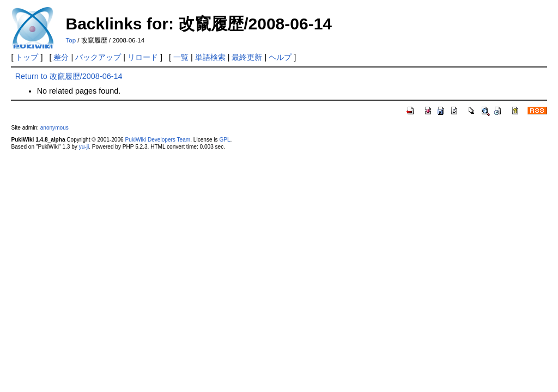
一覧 (181, 57)
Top (71, 40)
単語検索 (210, 57)
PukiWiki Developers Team (158, 140)
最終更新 (247, 57)
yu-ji (84, 147)
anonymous (54, 128)
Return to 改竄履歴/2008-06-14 (69, 76)
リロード (143, 57)
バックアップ (98, 57)
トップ (27, 57)
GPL (225, 140)
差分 (61, 57)
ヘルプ (280, 57)
